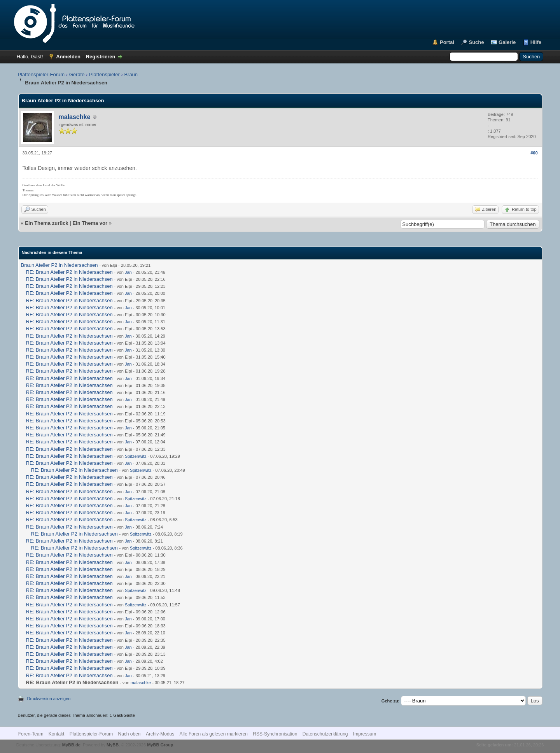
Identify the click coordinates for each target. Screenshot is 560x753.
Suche (476, 42)
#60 (534, 153)
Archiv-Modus (160, 734)
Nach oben (129, 734)
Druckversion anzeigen (49, 699)
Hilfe (536, 42)
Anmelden (68, 57)
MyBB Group (160, 745)
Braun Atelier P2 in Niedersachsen (59, 265)
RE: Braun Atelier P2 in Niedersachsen (69, 272)
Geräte (77, 74)
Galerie (507, 42)
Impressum (365, 734)
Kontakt (57, 734)
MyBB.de (71, 745)
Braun (131, 74)
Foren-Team (31, 734)
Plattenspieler (104, 74)
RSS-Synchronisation (275, 734)
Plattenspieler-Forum (41, 74)
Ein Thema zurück (46, 223)
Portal (447, 42)
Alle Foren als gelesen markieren (214, 734)
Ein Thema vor (90, 223)
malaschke (75, 117)
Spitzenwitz (136, 456)
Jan (128, 272)
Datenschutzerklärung (325, 734)
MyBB (113, 745)
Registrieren (101, 57)
